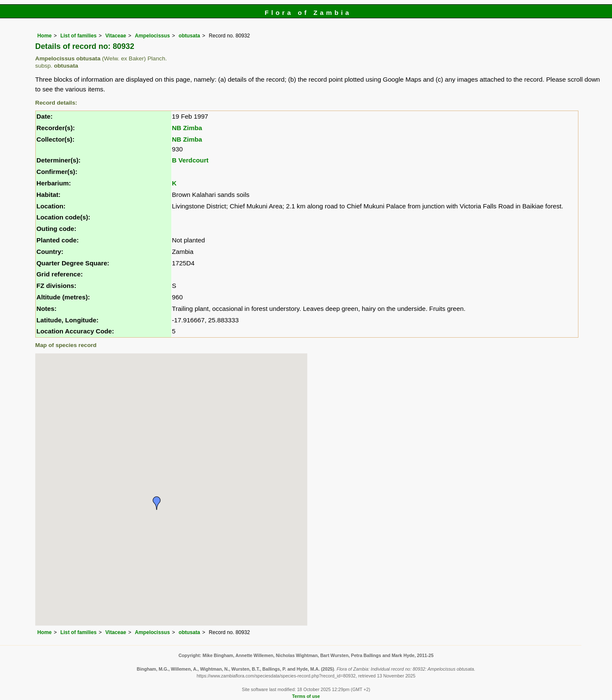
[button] (157, 503)
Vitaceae (116, 36)
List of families (78, 36)
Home (45, 36)
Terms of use (306, 696)
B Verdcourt (190, 160)
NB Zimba (187, 128)
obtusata (189, 36)
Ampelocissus (152, 36)
